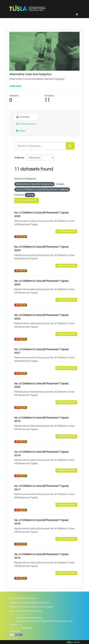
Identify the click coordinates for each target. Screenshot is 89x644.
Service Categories (30, 21)
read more (15, 86)
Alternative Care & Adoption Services (29, 603)
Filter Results (27, 200)
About (21, 131)
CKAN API (14, 631)
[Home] (11, 21)
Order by (19, 158)
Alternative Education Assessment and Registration (44, 621)
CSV (24, 237)
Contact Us (15, 625)
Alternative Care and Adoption (34, 25)
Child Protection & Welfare (24, 598)
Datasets (23, 117)
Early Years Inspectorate (29, 618)
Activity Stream (26, 124)
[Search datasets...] (40, 146)
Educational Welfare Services (25, 611)
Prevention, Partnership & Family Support (31, 607)
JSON (18, 237)
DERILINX (28, 628)
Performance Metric (66, 231)
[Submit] (70, 146)
